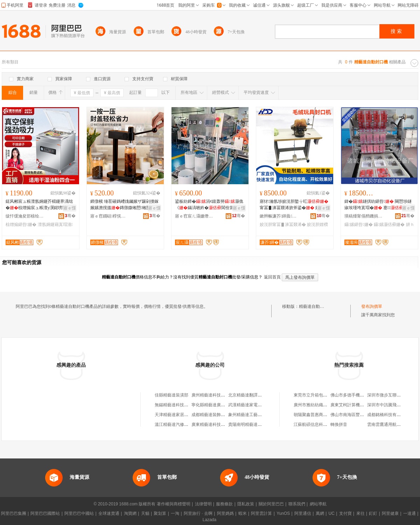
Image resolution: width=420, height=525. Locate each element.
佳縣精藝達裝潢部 (171, 395)
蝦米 (243, 513)
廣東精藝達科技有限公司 (215, 424)
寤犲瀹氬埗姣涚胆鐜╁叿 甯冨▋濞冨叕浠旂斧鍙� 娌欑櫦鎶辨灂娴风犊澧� (294, 205)
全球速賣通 (109, 513)
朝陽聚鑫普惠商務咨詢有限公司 (323, 415)
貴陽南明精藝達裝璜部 (249, 424)
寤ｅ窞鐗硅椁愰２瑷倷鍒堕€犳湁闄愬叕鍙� (110, 216)
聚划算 (160, 513)
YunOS (283, 513)
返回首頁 (272, 277)
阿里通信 (303, 513)
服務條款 (224, 504)
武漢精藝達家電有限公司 (251, 405)
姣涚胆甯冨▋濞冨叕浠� (283, 224)
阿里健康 (390, 513)
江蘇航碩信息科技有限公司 (319, 424)
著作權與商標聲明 (174, 504)
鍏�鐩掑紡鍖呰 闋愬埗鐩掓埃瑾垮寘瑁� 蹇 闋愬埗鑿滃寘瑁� (378, 205)
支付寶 (345, 513)
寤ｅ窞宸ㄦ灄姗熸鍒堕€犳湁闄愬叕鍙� (194, 216)
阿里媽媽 (225, 513)
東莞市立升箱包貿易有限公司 (321, 395)
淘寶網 (130, 513)
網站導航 (318, 504)
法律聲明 (203, 504)
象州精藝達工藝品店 (247, 415)
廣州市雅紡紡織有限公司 (317, 405)
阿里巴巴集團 (14, 513)
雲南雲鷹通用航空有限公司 (392, 424)
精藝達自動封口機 (316, 306)
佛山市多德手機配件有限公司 (358, 395)
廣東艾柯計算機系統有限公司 (358, 405)
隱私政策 (246, 504)
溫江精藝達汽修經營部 (176, 424)
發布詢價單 (372, 306)
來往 (360, 513)
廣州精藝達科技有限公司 (215, 395)
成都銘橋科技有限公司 (388, 415)
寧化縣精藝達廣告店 (210, 405)
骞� (70, 216)
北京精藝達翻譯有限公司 (251, 395)
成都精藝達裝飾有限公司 (215, 415)
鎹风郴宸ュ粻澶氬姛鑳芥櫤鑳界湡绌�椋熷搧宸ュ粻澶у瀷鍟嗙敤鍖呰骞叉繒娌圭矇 (40, 205)
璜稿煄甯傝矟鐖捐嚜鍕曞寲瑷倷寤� (364, 216)
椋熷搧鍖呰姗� (21, 224)
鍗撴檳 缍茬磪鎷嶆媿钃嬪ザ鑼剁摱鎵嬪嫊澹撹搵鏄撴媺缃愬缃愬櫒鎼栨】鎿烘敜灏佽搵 (125, 205)
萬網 (320, 513)
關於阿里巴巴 (271, 504)
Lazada (209, 520)
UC (332, 513)
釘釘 (373, 513)
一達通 (409, 513)
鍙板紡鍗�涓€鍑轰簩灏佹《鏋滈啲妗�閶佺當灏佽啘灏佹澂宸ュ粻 (209, 205)
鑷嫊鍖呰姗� (359, 224)
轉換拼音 (339, 424)
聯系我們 (297, 504)
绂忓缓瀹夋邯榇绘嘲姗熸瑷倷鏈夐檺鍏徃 (25, 216)
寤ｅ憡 (70, 208)
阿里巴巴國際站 (45, 513)
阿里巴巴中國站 (79, 513)
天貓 (145, 513)
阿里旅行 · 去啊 (198, 513)
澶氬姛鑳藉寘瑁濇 (55, 224)
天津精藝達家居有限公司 (178, 415)
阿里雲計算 (261, 513)
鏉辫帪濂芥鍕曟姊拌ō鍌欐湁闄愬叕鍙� (279, 216)
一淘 (175, 513)
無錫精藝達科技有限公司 (178, 405)
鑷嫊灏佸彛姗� (389, 224)
